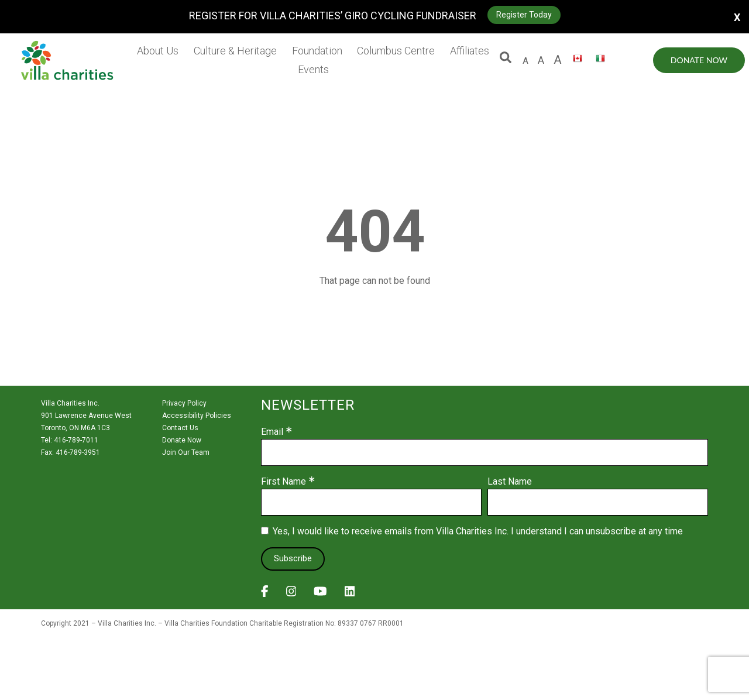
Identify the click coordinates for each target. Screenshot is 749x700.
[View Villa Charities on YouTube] (320, 595)
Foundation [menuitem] (317, 51)
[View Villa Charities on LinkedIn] (350, 595)
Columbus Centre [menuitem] (396, 51)
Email (272, 432)
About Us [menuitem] (158, 51)
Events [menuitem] (313, 69)
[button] (506, 60)
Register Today (524, 15)
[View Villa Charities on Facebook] (265, 595)
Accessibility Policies (197, 416)
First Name (284, 482)
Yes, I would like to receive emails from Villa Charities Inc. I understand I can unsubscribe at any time (478, 531)
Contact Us (180, 428)
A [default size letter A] (525, 61)
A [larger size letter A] (558, 60)
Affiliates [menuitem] (470, 51)
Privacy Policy (184, 403)
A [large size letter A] (541, 60)
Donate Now (699, 60)
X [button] (737, 17)
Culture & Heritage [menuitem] (235, 51)
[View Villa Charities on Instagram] (291, 595)
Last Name (510, 482)
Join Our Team (186, 452)
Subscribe (293, 558)
